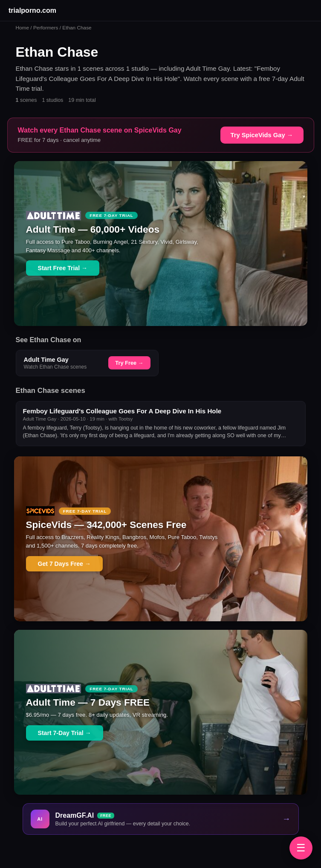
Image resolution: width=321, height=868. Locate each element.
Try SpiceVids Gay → (262, 135)
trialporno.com (32, 10)
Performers (46, 28)
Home (23, 28)
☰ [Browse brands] (301, 848)
